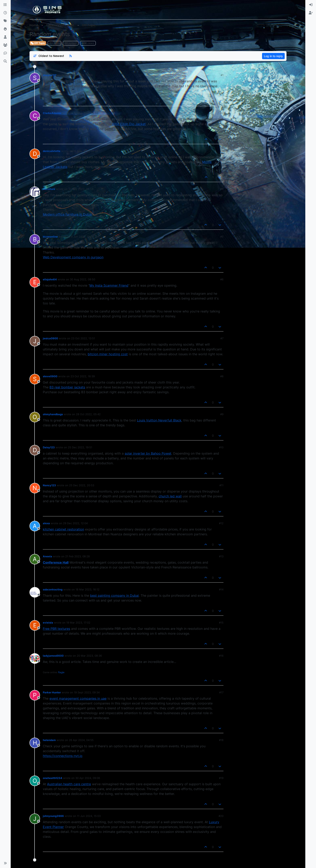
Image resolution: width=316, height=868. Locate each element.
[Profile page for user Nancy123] (35, 488)
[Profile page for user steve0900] (35, 379)
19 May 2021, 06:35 (86, 151)
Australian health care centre (69, 784)
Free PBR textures (56, 629)
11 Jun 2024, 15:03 (89, 816)
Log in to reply (273, 56)
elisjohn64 (50, 279)
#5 (222, 237)
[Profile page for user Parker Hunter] (35, 695)
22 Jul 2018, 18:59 (81, 75)
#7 (222, 338)
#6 (222, 279)
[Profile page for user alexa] (35, 526)
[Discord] (5, 53)
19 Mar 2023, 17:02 (78, 623)
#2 (222, 113)
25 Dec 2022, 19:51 (80, 447)
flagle (61, 672)
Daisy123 (49, 447)
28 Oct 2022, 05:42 (88, 414)
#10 (221, 447)
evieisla (48, 623)
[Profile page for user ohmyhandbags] (35, 417)
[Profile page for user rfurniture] (35, 192)
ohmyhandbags (53, 414)
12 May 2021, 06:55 (86, 113)
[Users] (5, 37)
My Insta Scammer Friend (109, 285)
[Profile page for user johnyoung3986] (35, 819)
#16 (221, 656)
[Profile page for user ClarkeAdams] (35, 116)
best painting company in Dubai (114, 595)
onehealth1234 (53, 778)
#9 (222, 414)
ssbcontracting (53, 589)
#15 (221, 623)
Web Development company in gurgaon (73, 257)
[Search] (5, 61)
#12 (221, 523)
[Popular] (5, 29)
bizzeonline (50, 237)
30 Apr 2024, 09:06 (88, 778)
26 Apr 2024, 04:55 (81, 740)
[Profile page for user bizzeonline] (35, 239)
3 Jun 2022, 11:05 (82, 237)
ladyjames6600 (53, 656)
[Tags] (5, 21)
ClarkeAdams (52, 113)
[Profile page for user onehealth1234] (35, 781)
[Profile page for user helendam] (35, 743)
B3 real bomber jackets (67, 387)
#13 (221, 556)
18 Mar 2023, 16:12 (87, 589)
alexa (46, 523)
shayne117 (50, 75)
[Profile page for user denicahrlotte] (35, 154)
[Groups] (5, 45)
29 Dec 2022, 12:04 (75, 523)
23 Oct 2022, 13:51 (83, 338)
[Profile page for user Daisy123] (35, 450)
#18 (221, 740)
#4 (222, 189)
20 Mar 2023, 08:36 (89, 656)
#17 (221, 692)
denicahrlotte (52, 151)
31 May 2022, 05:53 (81, 189)
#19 (221, 778)
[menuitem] (311, 5)
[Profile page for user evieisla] (35, 625)
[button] (5, 863)
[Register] (311, 13)
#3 (222, 151)
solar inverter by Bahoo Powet (148, 453)
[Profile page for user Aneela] (35, 559)
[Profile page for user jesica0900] (35, 341)
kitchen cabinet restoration (63, 529)
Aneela (47, 556)
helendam (49, 740)
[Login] (311, 5)
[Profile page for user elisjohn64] (35, 282)
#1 (222, 75)
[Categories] (5, 5)
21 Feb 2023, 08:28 (77, 556)
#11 (221, 485)
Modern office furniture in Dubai (67, 214)
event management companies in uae (78, 698)
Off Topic (38, 43)
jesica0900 (50, 338)
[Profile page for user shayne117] (35, 78)
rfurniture (49, 189)
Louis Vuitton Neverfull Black (159, 420)
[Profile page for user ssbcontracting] (35, 592)
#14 (221, 589)
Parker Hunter (52, 692)
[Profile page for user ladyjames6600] (35, 658)
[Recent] (5, 13)
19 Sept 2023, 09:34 (87, 692)
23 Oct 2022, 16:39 (83, 376)
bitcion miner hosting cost (108, 354)
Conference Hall (56, 562)
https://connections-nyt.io (63, 756)
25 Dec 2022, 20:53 (82, 485)
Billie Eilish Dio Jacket (129, 124)
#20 (221, 816)
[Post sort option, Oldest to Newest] (49, 56)
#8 (222, 376)
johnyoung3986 (53, 816)
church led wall (170, 496)
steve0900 (50, 376)
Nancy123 (49, 485)
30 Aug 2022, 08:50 (83, 279)
